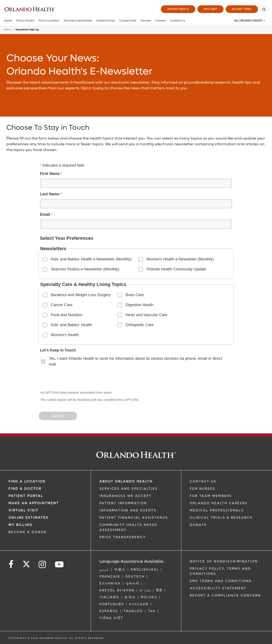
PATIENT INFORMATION (123, 503)
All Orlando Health (248, 21)
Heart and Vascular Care (147, 315)
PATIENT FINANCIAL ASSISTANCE (134, 518)
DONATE (198, 525)
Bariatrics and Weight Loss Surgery (81, 295)
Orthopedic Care (140, 325)
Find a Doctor (25, 21)
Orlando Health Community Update (176, 269)
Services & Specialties (78, 21)
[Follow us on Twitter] (26, 563)
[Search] (264, 9)
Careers (161, 21)
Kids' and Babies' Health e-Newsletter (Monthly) (91, 259)
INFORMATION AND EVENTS (128, 510)
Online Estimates (28, 518)
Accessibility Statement (218, 588)
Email (45, 214)
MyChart (210, 9)
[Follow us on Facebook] (11, 565)
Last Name (50, 194)
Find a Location (49, 21)
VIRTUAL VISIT (23, 510)
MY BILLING (21, 525)
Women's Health (65, 335)
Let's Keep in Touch (58, 350)
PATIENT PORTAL (26, 496)
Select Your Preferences (67, 238)
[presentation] (71, 379)
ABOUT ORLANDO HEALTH (126, 481)
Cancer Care (62, 305)
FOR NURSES (203, 489)
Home (8, 21)
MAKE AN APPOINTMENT (34, 503)
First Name (50, 174)
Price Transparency (123, 537)
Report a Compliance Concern (225, 595)
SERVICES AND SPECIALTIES (129, 489)
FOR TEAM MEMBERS (211, 496)
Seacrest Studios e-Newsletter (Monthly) (85, 269)
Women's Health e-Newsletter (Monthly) (180, 259)
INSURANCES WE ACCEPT (125, 496)
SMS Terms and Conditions (221, 581)
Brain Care (135, 295)
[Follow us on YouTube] (60, 565)
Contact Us (178, 21)
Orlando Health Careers (219, 503)
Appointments (178, 9)
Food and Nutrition (67, 315)
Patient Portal (106, 21)
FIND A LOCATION (27, 481)
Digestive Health (140, 305)
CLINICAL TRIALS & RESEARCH (221, 518)
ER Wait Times (242, 9)
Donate (146, 21)
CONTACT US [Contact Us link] (203, 481)
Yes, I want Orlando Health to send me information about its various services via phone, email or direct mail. (135, 361)
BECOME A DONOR (28, 532)
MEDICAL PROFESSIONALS (217, 510)
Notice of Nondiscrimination (224, 561)
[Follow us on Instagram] (43, 565)
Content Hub (128, 21)
